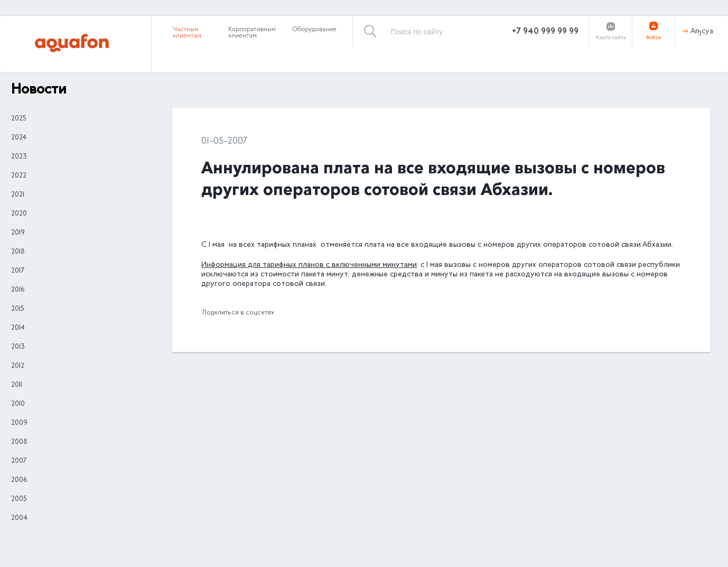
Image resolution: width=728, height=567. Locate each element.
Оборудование (314, 30)
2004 (19, 518)
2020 (19, 214)
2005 (19, 499)
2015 (18, 309)
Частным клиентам (187, 33)
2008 (19, 442)
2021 (18, 195)
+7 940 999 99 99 (545, 32)
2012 (18, 366)
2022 (19, 176)
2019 (18, 233)
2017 (18, 271)
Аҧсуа (702, 32)
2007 (19, 461)
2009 (19, 423)
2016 (18, 290)
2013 (18, 347)
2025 (19, 119)
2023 (19, 157)
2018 (18, 252)
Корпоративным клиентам (252, 33)
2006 (19, 480)
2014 (18, 328)
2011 (17, 385)
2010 (18, 404)
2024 (19, 138)
